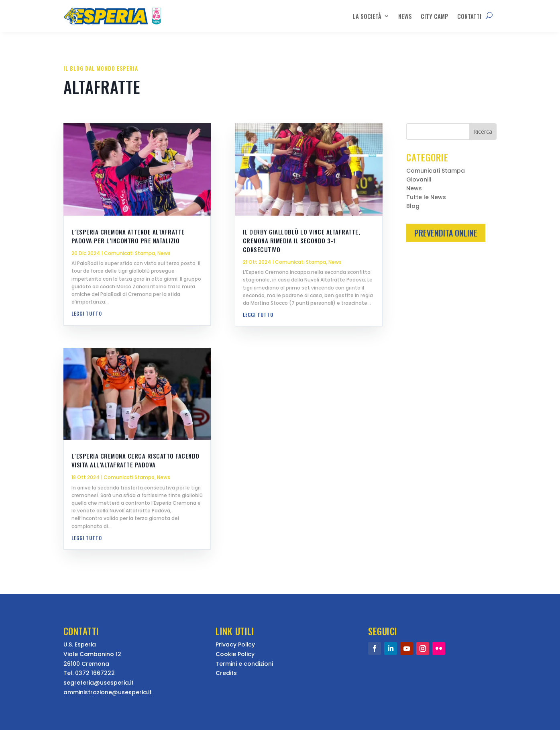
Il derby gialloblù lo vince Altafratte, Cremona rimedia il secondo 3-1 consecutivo (302, 241)
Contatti (469, 16)
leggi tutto (87, 313)
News (405, 16)
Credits (226, 673)
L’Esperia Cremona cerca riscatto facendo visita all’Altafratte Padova (135, 460)
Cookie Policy (235, 654)
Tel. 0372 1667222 (89, 673)
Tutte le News (426, 198)
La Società (367, 16)
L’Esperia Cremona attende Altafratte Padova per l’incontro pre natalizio (128, 236)
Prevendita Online (446, 233)
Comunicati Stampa (129, 253)
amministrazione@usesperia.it (108, 692)
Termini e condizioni (244, 664)
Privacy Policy (235, 644)
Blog (413, 207)
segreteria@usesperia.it (99, 683)
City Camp (435, 16)
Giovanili (419, 180)
